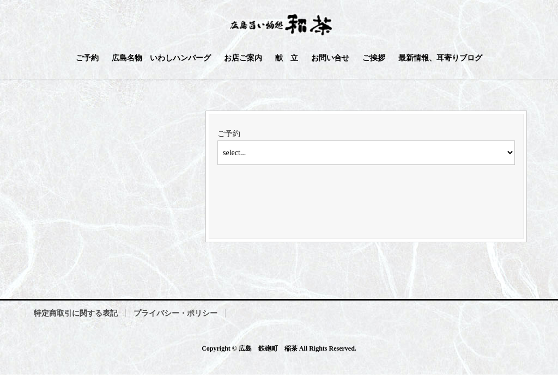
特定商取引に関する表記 (76, 313)
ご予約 (229, 134)
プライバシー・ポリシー (175, 313)
